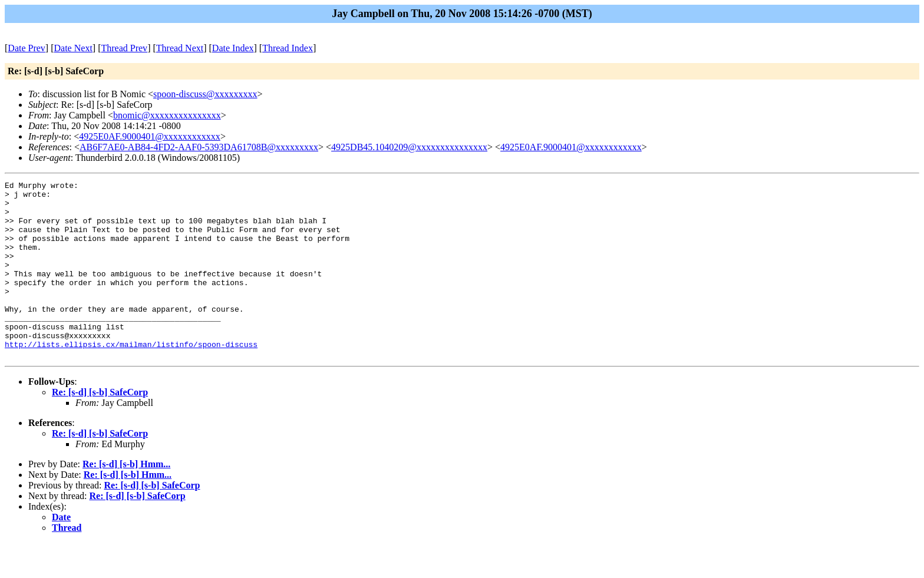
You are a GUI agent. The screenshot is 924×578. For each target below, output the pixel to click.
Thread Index (288, 48)
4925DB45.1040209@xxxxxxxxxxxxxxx (409, 147)
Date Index (233, 48)
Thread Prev (124, 48)
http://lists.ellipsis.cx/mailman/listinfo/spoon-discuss (131, 378)
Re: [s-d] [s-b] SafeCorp (100, 427)
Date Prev (27, 48)
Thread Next (180, 48)
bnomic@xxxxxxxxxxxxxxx (167, 115)
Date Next (73, 48)
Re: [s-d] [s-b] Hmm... (126, 499)
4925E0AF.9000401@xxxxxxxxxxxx (150, 136)
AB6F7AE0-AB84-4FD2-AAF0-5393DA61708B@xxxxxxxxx (199, 147)
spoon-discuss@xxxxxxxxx (205, 94)
